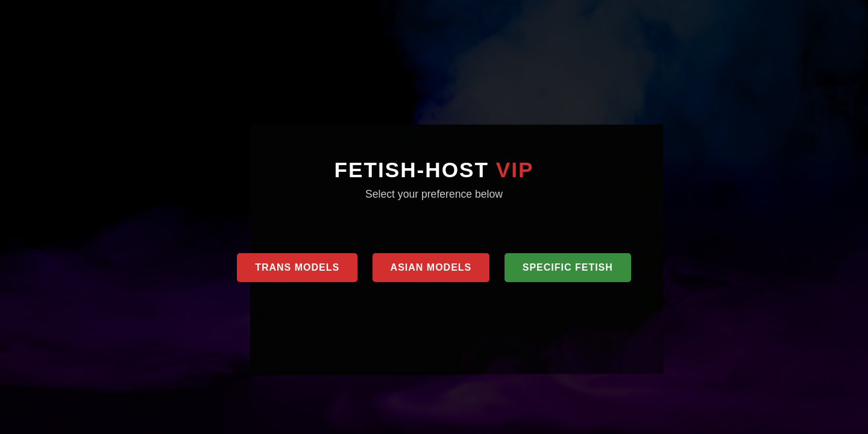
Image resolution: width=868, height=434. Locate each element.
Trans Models (297, 267)
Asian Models (431, 267)
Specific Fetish (568, 267)
